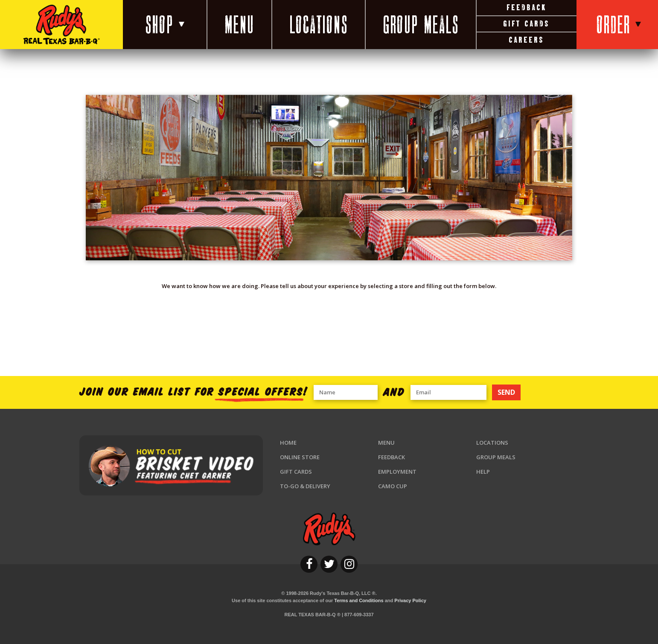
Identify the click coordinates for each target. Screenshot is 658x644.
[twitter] (329, 564)
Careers (526, 40)
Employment (397, 472)
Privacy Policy (410, 600)
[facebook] (309, 564)
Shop (165, 24)
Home (288, 443)
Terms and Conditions (359, 600)
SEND (506, 392)
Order (619, 24)
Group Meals (421, 24)
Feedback (526, 7)
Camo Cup (393, 486)
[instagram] (349, 564)
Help (483, 472)
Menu (239, 24)
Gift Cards (526, 24)
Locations (319, 24)
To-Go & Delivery (305, 486)
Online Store (300, 457)
